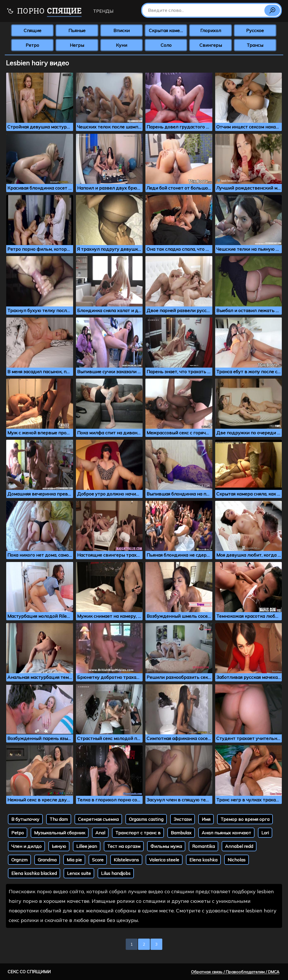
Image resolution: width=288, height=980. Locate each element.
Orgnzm (19, 860)
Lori (265, 833)
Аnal (100, 833)
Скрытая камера (167, 30)
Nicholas (237, 860)
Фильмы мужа (166, 846)
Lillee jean (87, 846)
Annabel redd (239, 846)
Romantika (203, 846)
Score (98, 860)
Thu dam (59, 819)
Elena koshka (203, 860)
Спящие (32, 30)
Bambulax (181, 833)
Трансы (255, 45)
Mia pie (74, 860)
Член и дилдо (26, 846)
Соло (166, 45)
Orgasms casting (146, 819)
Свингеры (211, 45)
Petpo (18, 833)
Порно (44, 11)
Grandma (47, 860)
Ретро (32, 45)
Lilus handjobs (116, 873)
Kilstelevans (126, 860)
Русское (255, 30)
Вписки (121, 30)
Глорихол (211, 30)
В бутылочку (25, 819)
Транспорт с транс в (138, 833)
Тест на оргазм (124, 846)
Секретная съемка (98, 819)
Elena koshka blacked (34, 873)
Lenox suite (79, 873)
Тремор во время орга (245, 819)
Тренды (103, 11)
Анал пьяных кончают (226, 833)
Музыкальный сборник (60, 833)
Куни (121, 45)
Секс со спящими (29, 972)
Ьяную (59, 846)
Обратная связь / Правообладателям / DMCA (235, 972)
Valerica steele (164, 860)
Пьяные (77, 30)
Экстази (183, 819)
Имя (206, 819)
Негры (77, 45)
